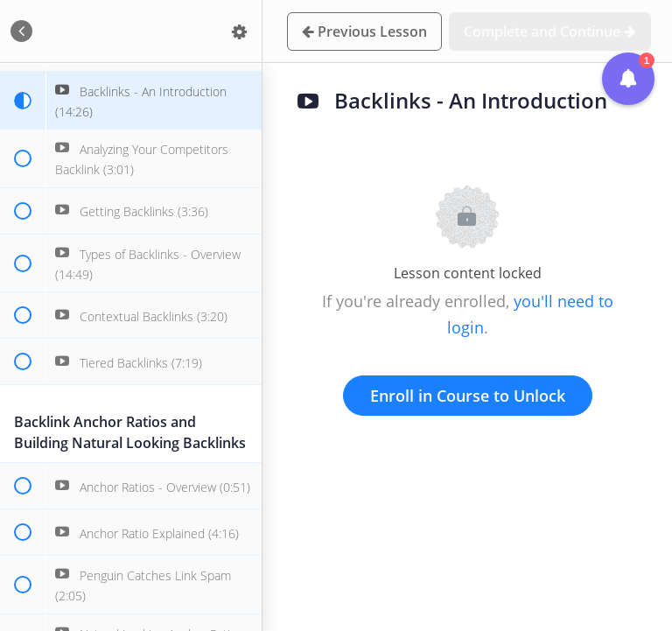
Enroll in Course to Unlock (468, 396)
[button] (22, 31)
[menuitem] (240, 31)
